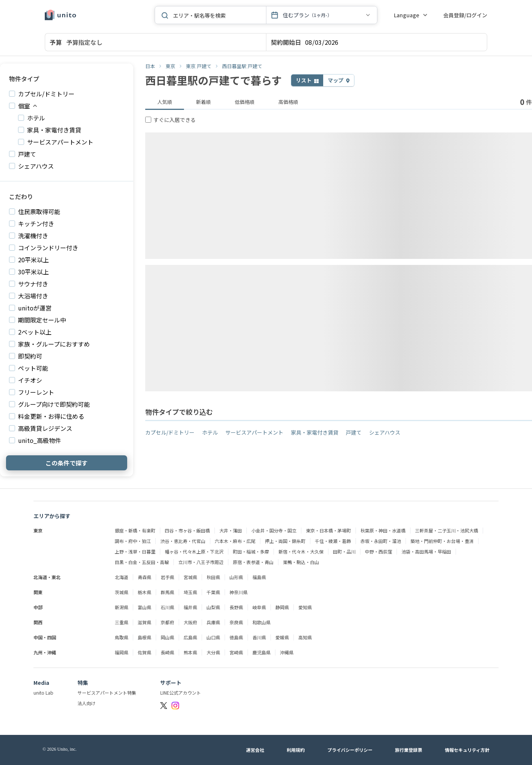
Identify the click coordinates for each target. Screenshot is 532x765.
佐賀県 (144, 652)
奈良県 (236, 622)
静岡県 (282, 607)
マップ (336, 80)
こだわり (21, 196)
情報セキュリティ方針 (467, 750)
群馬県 (167, 592)
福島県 (259, 577)
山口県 (213, 637)
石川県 (167, 607)
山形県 (236, 577)
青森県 (144, 577)
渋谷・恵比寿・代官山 (183, 541)
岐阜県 (259, 607)
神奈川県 (239, 592)
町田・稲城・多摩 (251, 552)
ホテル (210, 432)
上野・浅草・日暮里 (135, 552)
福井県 (190, 607)
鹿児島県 (261, 652)
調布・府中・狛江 (133, 541)
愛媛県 (282, 637)
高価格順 (288, 102)
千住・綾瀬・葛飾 (333, 541)
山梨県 (213, 607)
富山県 (144, 607)
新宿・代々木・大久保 (301, 552)
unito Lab (43, 693)
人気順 (165, 102)
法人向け (87, 703)
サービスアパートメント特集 (107, 693)
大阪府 (190, 622)
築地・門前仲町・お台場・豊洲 (442, 541)
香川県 (259, 637)
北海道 (122, 577)
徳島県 (236, 637)
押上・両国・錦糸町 (285, 541)
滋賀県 (144, 622)
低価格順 (245, 102)
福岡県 (122, 652)
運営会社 (255, 750)
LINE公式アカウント (181, 693)
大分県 (213, 652)
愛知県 (305, 607)
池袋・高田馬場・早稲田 (426, 552)
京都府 (167, 622)
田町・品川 (344, 552)
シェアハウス (385, 432)
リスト (304, 80)
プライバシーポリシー (350, 750)
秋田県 (213, 577)
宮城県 (190, 577)
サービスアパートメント (254, 432)
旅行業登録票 (409, 750)
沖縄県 (287, 652)
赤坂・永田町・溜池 (381, 541)
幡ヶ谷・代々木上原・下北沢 (194, 552)
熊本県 (190, 652)
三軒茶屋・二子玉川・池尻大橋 (447, 531)
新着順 (203, 102)
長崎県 (167, 652)
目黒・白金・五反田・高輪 (142, 562)
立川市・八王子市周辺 (201, 562)
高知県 (305, 637)
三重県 (122, 622)
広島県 (190, 637)
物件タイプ (24, 79)
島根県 (144, 637)
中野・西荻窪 (378, 552)
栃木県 (144, 592)
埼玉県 (190, 592)
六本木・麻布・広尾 (235, 541)
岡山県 (167, 637)
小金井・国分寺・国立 (274, 531)
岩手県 (167, 577)
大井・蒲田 (231, 531)
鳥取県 (122, 637)
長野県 (236, 607)
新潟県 (122, 607)
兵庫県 (213, 622)
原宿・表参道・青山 (253, 562)
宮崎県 (236, 652)
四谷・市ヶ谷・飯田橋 (187, 531)
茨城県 (122, 592)
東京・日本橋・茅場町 (328, 531)
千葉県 (213, 592)
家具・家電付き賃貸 (315, 432)
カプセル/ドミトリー (170, 432)
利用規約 (296, 750)
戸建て (354, 432)
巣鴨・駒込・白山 (301, 562)
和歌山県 (261, 622)
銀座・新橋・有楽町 (135, 531)
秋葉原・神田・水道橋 (383, 531)
